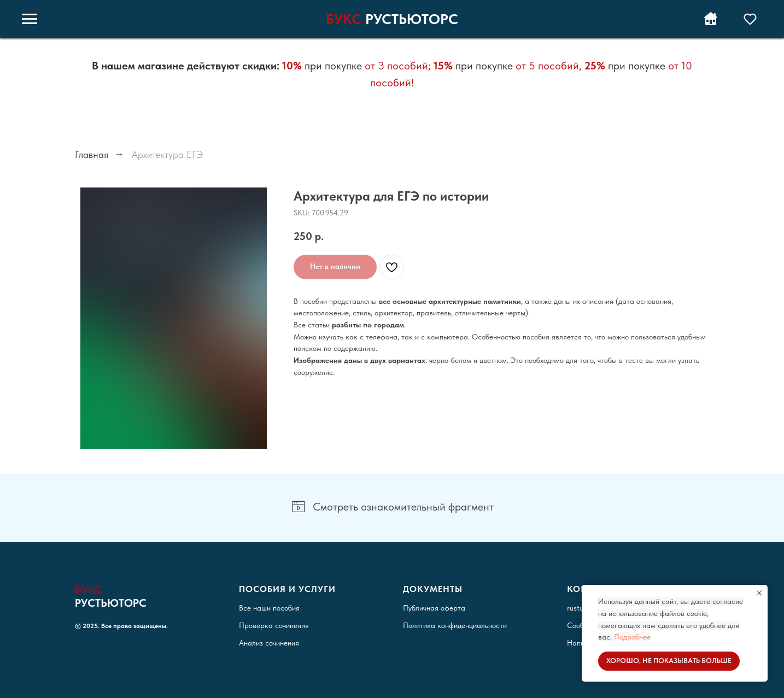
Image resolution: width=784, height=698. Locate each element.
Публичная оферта (434, 608)
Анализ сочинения (269, 643)
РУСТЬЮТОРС (412, 19)
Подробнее (632, 637)
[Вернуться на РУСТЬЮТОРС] (711, 24)
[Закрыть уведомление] (759, 593)
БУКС (344, 19)
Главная (92, 154)
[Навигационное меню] (30, 19)
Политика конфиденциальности (455, 625)
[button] (750, 19)
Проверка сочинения (274, 625)
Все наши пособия (269, 608)
